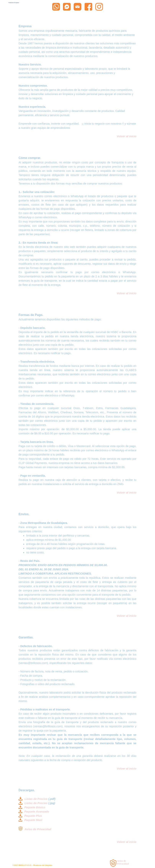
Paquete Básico (35, 807)
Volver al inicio (127, 293)
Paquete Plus (33, 816)
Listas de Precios (36, 799)
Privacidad (123, 864)
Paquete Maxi (33, 820)
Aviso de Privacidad (38, 829)
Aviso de (122, 861)
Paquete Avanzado (37, 812)
